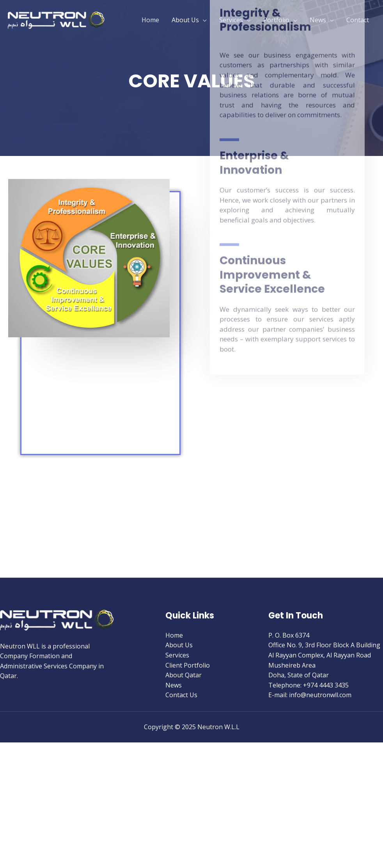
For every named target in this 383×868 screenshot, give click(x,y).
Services (231, 20)
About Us (185, 20)
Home (150, 20)
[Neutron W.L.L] (57, 19)
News (318, 20)
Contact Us (181, 695)
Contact (358, 20)
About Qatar (184, 675)
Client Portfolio (188, 665)
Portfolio (276, 20)
